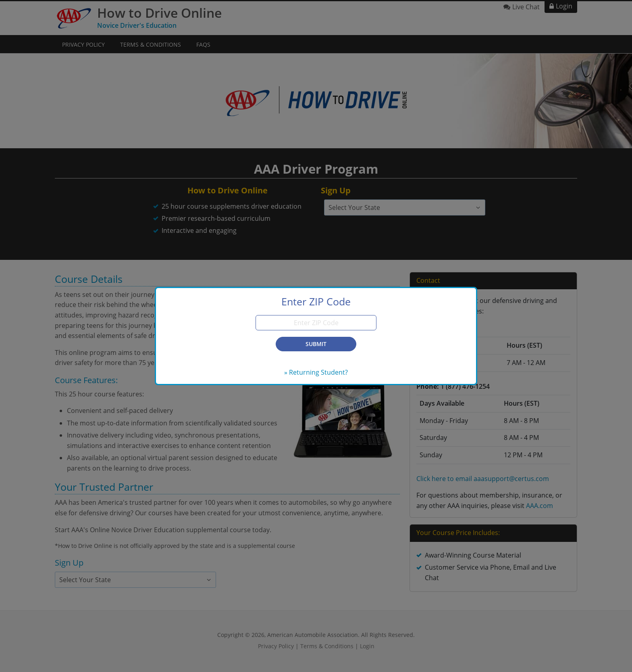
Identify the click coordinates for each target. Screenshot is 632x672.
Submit (316, 344)
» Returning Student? (316, 372)
